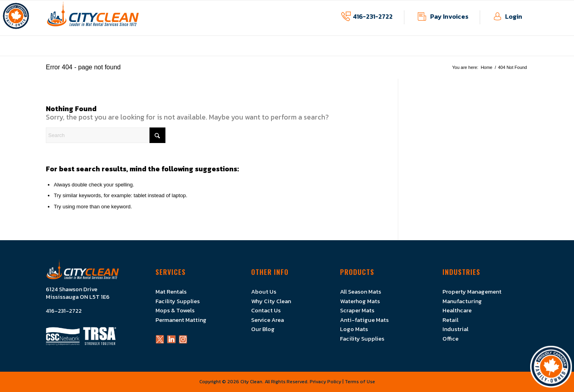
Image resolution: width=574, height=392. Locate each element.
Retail (450, 320)
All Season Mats (361, 292)
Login (514, 16)
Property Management (472, 292)
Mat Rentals (171, 292)
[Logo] (93, 18)
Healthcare (457, 310)
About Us (264, 292)
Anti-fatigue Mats (364, 320)
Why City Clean (271, 301)
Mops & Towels (175, 310)
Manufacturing (462, 301)
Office (450, 339)
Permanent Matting (181, 320)
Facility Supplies (178, 301)
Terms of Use (360, 382)
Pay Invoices (449, 16)
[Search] (106, 135)
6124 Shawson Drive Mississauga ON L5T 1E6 (78, 293)
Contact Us (266, 310)
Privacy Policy (325, 382)
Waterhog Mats (360, 301)
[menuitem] (216, 52)
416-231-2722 (373, 16)
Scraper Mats (357, 310)
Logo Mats (354, 329)
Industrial (455, 329)
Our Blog (263, 329)
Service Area (267, 320)
